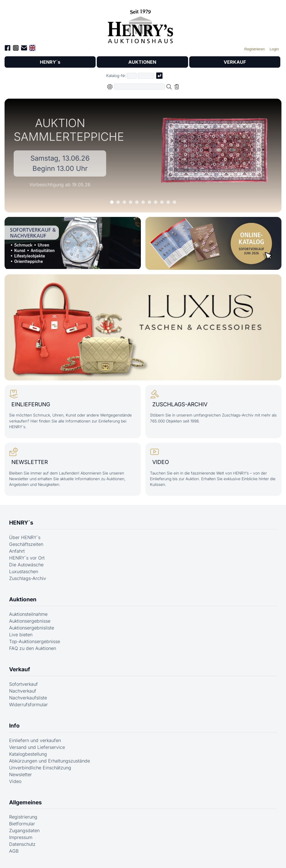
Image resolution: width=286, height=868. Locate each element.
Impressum (21, 837)
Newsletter (20, 774)
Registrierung (23, 817)
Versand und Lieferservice (37, 747)
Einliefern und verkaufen (35, 740)
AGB (14, 851)
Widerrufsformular (28, 705)
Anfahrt (17, 551)
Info (14, 726)
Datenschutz (22, 844)
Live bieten (21, 635)
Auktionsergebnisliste (32, 628)
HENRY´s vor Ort (27, 558)
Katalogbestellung (28, 754)
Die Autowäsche (26, 565)
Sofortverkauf (23, 684)
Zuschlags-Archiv (28, 578)
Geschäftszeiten (26, 544)
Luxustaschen (24, 571)
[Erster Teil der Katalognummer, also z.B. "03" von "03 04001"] (132, 76)
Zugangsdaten (24, 830)
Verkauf (20, 669)
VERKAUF (235, 62)
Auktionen (23, 599)
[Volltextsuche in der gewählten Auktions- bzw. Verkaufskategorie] (139, 87)
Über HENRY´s (25, 537)
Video (15, 781)
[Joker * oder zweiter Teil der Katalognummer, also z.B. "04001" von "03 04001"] (146, 76)
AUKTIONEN (142, 62)
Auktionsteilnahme (28, 614)
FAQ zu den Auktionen (33, 648)
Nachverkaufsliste (28, 698)
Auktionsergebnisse (30, 621)
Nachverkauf (23, 691)
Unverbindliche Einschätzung (40, 768)
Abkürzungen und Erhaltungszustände (50, 761)
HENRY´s (50, 62)
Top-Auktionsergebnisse (35, 641)
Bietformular (22, 824)
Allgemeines (25, 802)
